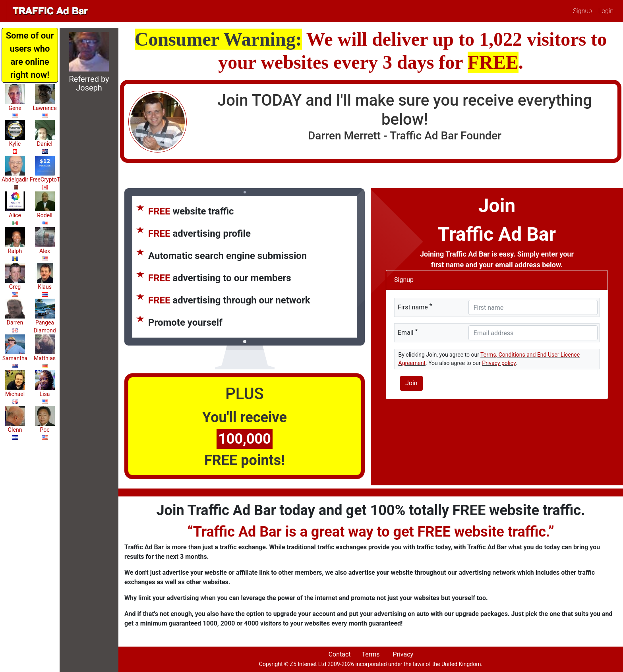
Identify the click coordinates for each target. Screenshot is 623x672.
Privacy (403, 654)
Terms (371, 654)
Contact (340, 654)
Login (606, 11)
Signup (582, 11)
